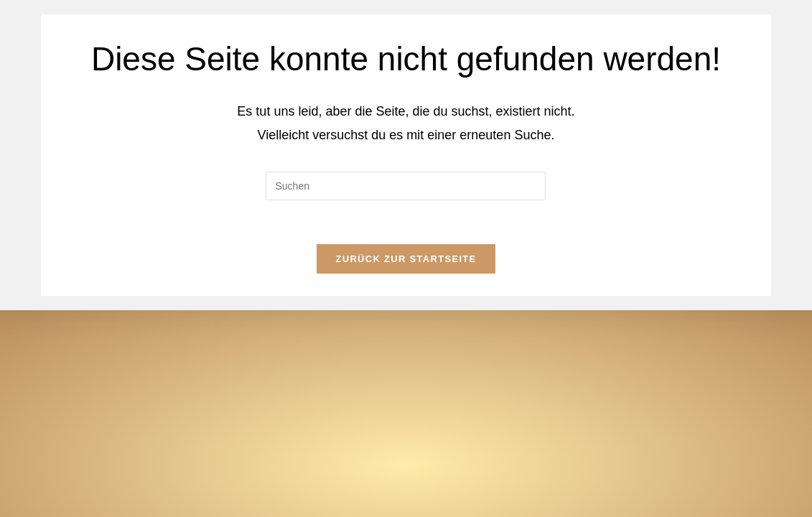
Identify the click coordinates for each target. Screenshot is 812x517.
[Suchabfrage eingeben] (406, 186)
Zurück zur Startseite (406, 259)
